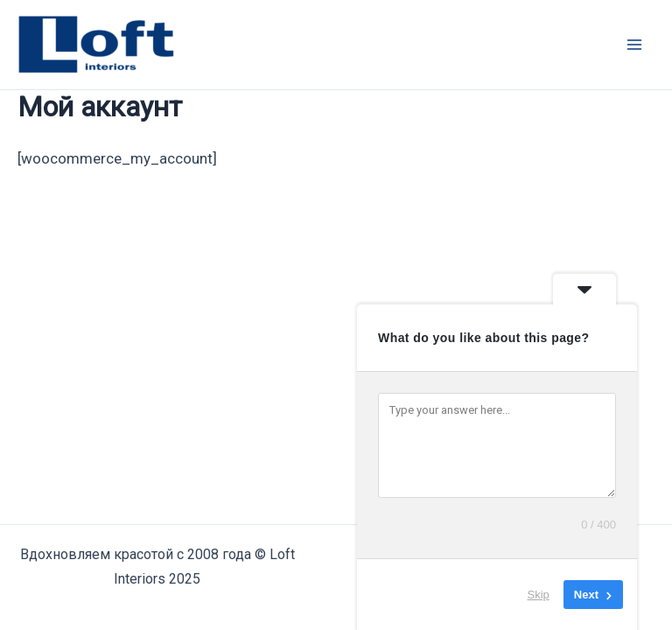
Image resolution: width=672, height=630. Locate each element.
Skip (539, 595)
